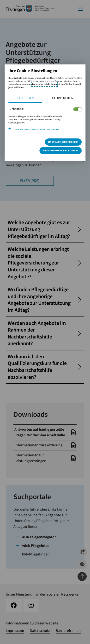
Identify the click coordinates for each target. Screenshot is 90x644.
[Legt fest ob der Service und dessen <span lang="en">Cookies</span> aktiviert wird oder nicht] (77, 109)
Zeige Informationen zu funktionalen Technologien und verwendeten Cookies (48, 130)
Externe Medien (62, 98)
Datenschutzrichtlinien (45, 84)
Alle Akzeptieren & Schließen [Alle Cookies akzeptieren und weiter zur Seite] (60, 151)
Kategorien (25, 98)
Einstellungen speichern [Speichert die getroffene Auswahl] (63, 142)
